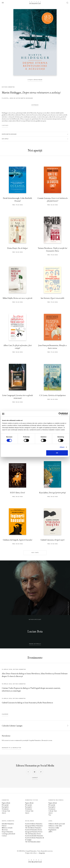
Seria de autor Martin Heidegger (21, 98)
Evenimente (5, 809)
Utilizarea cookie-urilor (55, 826)
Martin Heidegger (11, 92)
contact (35, 778)
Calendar (5, 714)
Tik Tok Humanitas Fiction (33, 834)
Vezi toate (35, 553)
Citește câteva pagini (35, 80)
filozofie (5, 98)
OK (57, 453)
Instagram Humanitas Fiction (34, 832)
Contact (4, 836)
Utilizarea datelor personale (57, 824)
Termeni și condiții (54, 828)
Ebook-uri (5, 830)
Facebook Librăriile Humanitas (34, 836)
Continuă (5, 125)
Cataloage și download (8, 834)
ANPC (51, 832)
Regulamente (52, 830)
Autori (4, 813)
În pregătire (5, 807)
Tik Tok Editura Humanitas (33, 828)
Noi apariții (5, 805)
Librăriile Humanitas (8, 824)
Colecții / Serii (6, 811)
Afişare (62, 447)
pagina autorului (35, 644)
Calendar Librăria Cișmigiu (12, 726)
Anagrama (42, 853)
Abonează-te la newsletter (11, 748)
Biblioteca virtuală (7, 828)
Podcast (4, 826)
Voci (50, 815)
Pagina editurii (6, 803)
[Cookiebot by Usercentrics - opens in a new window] (60, 414)
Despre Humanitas (7, 832)
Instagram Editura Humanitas (34, 826)
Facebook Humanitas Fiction (34, 830)
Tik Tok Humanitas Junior (33, 842)
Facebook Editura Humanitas (34, 824)
